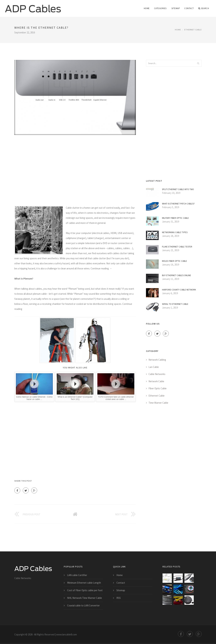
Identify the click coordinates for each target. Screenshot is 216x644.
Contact (189, 8)
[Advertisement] (75, 170)
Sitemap (176, 8)
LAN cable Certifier (77, 575)
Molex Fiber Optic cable (174, 261)
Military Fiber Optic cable (175, 218)
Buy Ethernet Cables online (177, 275)
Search (204, 8)
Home (147, 8)
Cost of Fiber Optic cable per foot (85, 590)
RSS (119, 598)
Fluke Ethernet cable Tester (177, 247)
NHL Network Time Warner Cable (85, 598)
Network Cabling (157, 360)
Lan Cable (154, 367)
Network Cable (156, 381)
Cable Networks (157, 374)
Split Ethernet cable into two (178, 189)
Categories (160, 8)
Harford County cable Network (179, 290)
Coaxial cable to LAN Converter (83, 605)
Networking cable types (175, 232)
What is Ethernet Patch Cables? (178, 204)
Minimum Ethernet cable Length (84, 583)
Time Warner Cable (158, 403)
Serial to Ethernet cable (175, 304)
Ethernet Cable (193, 30)
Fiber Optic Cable (158, 388)
